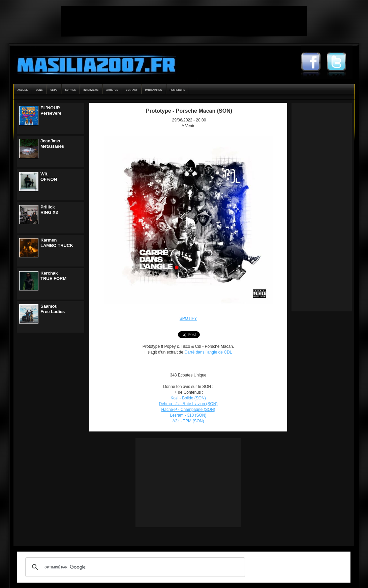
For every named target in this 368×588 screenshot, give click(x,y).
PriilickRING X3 (49, 210)
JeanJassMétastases (52, 144)
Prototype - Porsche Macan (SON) (189, 111)
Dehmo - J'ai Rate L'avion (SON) (188, 404)
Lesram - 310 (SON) (188, 415)
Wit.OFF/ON (49, 177)
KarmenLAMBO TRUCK (57, 243)
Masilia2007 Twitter (340, 62)
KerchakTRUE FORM (53, 276)
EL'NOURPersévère (51, 110)
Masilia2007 (93, 63)
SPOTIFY (188, 318)
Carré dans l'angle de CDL (208, 352)
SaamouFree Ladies (53, 309)
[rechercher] (134, 567)
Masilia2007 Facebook (314, 62)
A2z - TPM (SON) (188, 421)
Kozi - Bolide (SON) (188, 398)
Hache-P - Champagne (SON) (188, 410)
